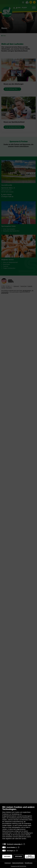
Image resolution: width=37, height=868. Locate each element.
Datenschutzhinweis (18, 863)
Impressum (8, 863)
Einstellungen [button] (29, 863)
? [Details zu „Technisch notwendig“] (24, 844)
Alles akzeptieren (30, 856)
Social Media (11, 847)
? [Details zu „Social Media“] (19, 847)
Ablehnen (7, 856)
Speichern (18, 856)
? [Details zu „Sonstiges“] (17, 851)
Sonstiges (10, 851)
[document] (18, 824)
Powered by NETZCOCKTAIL (18, 866)
